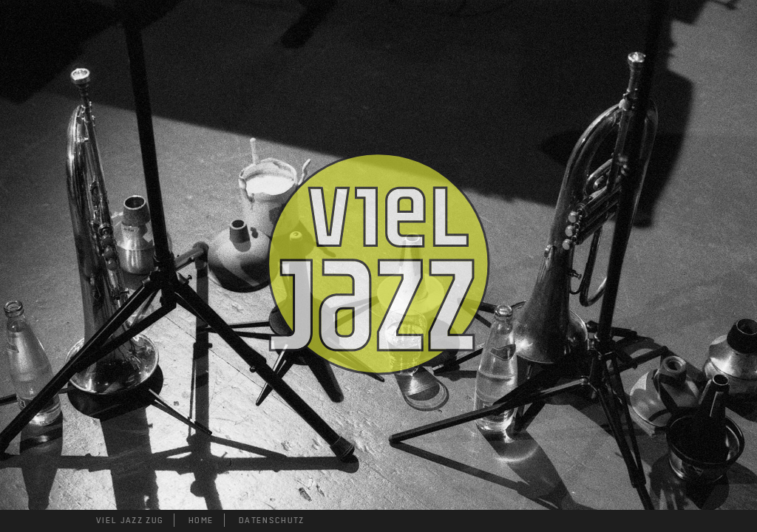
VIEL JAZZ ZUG (130, 520)
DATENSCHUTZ (272, 520)
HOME (201, 520)
